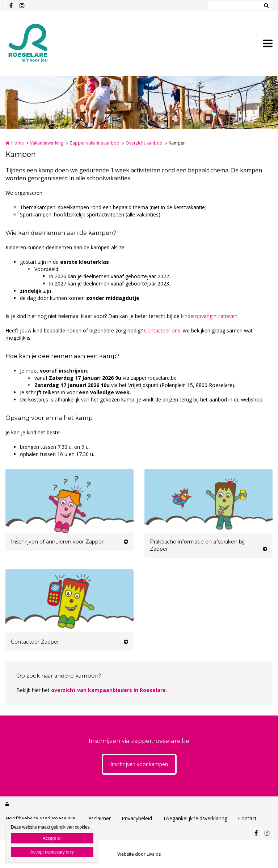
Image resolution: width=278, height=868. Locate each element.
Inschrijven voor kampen (139, 764)
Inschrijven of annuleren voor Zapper (57, 542)
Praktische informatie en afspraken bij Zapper (197, 545)
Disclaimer (98, 818)
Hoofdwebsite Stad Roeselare (40, 818)
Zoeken (266, 5)
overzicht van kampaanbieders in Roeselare (108, 690)
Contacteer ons (162, 330)
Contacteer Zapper (35, 642)
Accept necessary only (52, 852)
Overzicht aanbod (144, 143)
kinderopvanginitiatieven (209, 316)
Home (18, 143)
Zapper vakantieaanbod (94, 143)
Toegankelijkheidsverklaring (195, 818)
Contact (247, 818)
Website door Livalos (139, 854)
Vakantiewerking (47, 143)
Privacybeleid (137, 818)
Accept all (52, 838)
